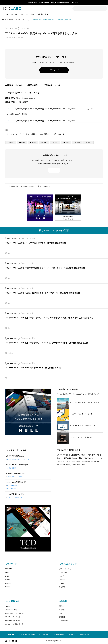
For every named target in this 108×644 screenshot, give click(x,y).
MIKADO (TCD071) (29, 186)
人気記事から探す (42, 14)
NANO (7, 580)
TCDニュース (10, 606)
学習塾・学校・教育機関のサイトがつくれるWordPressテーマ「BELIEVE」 (54, 3)
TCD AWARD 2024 (13, 485)
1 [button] (55, 170)
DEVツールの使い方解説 (15, 477)
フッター (62, 580)
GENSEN (8, 583)
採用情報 (62, 617)
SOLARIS (8, 569)
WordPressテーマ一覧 (13, 617)
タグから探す (30, 14)
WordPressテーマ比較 (13, 620)
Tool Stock (71, 635)
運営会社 (62, 606)
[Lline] (44, 143)
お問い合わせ (64, 620)
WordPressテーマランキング (15, 613)
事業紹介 (62, 610)
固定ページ (11, 37)
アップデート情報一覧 (14, 497)
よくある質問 (11, 468)
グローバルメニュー (66, 569)
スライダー (63, 572)
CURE (7, 572)
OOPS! (8, 587)
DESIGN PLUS (84, 635)
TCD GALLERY (44, 635)
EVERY (8, 576)
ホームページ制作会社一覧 (14, 624)
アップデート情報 (11, 610)
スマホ (61, 583)
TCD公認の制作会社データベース (18, 459)
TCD (22, 14)
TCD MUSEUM (12, 489)
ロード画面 (20, 37)
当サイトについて (12, 14)
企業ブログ (63, 613)
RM (17, 186)
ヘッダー (62, 576)
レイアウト (63, 587)
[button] (3, 14)
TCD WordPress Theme (27, 635)
